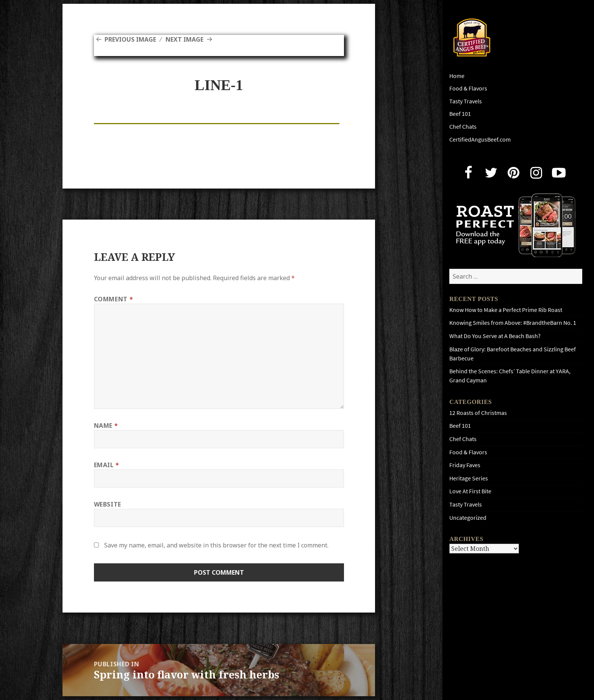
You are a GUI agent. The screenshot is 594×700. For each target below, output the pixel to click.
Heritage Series (469, 478)
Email (107, 465)
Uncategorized (468, 518)
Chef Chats (463, 127)
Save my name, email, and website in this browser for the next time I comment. (216, 545)
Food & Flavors (468, 88)
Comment (114, 299)
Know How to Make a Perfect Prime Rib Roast (506, 310)
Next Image (184, 39)
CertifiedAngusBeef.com (480, 140)
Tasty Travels (466, 101)
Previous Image (130, 39)
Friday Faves (465, 465)
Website (108, 504)
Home (457, 76)
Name (106, 426)
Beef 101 (460, 114)
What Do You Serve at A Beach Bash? (495, 336)
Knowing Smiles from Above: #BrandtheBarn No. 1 (513, 323)
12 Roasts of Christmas (478, 413)
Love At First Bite (470, 491)
